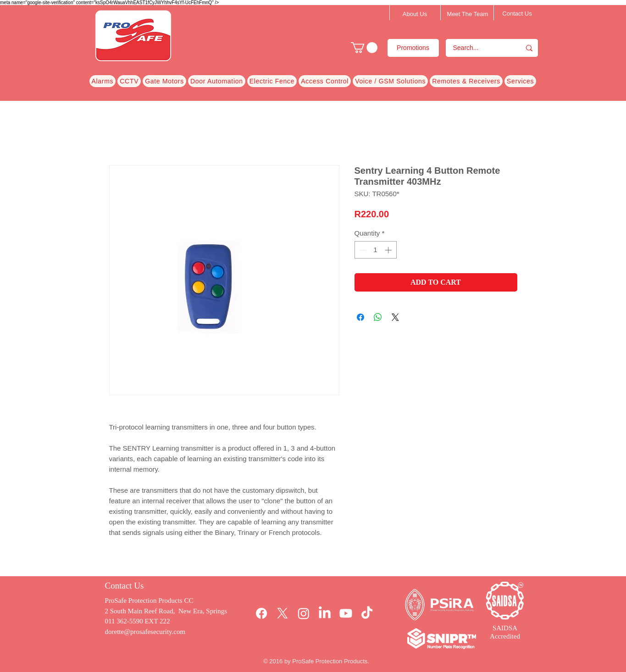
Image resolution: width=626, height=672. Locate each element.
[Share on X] (395, 317)
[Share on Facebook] (360, 317)
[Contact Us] (517, 14)
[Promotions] (413, 48)
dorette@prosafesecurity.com (145, 632)
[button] (364, 48)
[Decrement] (362, 250)
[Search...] (477, 48)
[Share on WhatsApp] (378, 317)
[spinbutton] (375, 250)
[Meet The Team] (468, 14)
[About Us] (415, 14)
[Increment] (389, 250)
